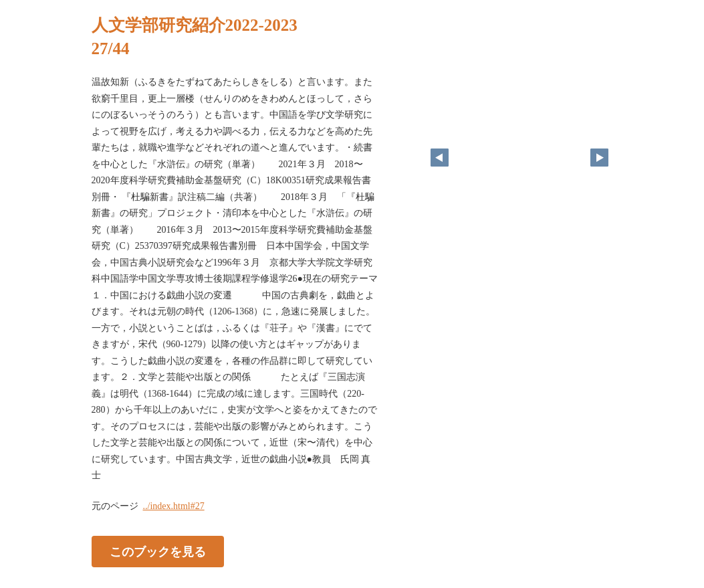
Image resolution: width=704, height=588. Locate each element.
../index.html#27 (174, 506)
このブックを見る (158, 551)
